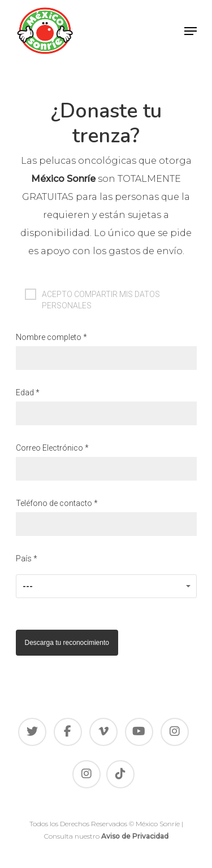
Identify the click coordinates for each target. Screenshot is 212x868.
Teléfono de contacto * (106, 517)
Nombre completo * (106, 351)
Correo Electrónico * (106, 462)
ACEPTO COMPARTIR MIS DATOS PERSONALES (92, 294)
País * (106, 576)
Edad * (106, 407)
